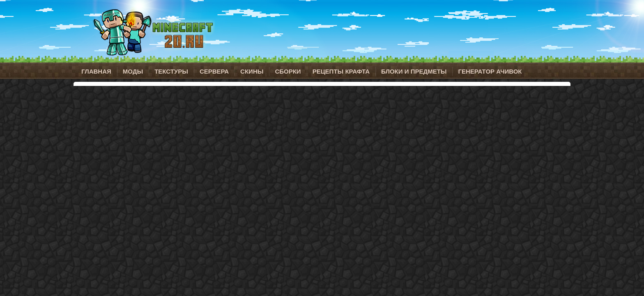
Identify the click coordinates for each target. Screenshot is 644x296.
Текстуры (171, 71)
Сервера (214, 71)
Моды (133, 71)
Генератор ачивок (490, 71)
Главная (96, 71)
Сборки (288, 71)
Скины (252, 71)
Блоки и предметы (414, 71)
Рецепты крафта (341, 71)
